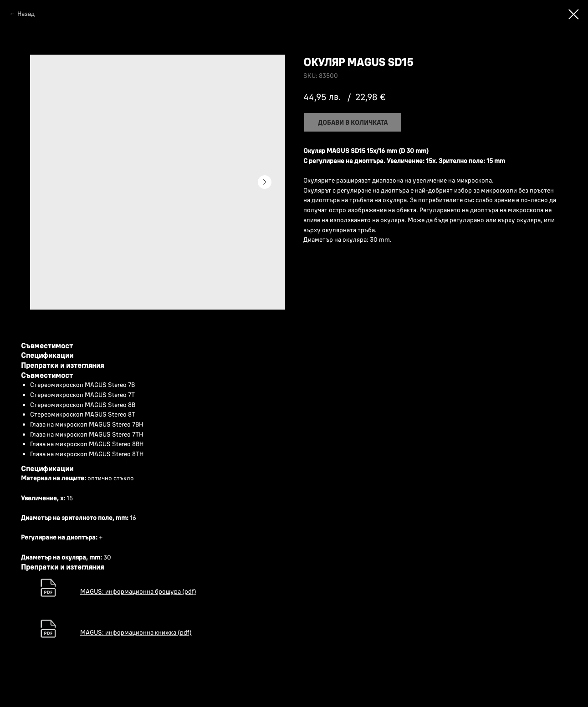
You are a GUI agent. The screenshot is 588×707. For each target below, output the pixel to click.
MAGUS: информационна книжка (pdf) (136, 632)
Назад (26, 14)
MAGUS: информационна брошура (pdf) (138, 591)
